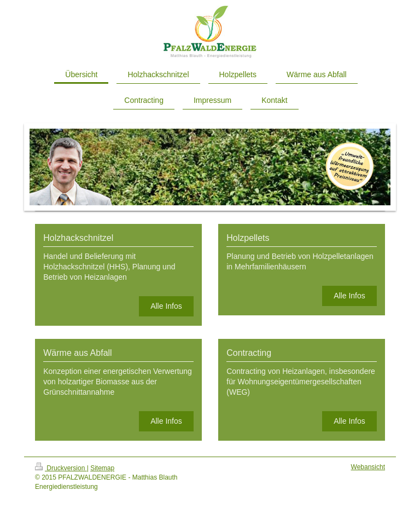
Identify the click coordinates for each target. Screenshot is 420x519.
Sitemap (102, 468)
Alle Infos (166, 306)
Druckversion (61, 468)
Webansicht (368, 467)
